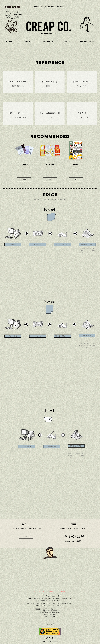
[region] (87, 24)
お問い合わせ (58, 199)
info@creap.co (52, 616)
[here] (24, 180)
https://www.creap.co (55, 595)
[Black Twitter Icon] (50, 638)
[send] (26, 536)
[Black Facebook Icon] (53, 638)
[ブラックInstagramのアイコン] (47, 638)
